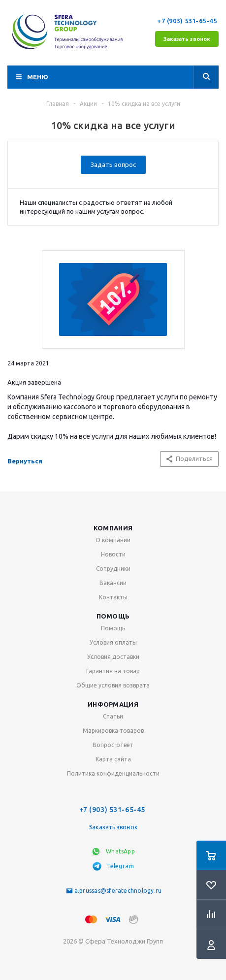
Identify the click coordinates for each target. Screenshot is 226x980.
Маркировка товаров (113, 731)
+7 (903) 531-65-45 (188, 21)
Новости (113, 554)
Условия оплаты (113, 642)
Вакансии (113, 583)
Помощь (113, 616)
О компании (113, 540)
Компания (113, 528)
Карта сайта (113, 759)
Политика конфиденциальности (113, 773)
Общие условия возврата (113, 685)
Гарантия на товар (113, 671)
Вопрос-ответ (113, 745)
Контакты (113, 597)
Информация (113, 704)
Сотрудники (113, 569)
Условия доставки (113, 657)
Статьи (113, 716)
